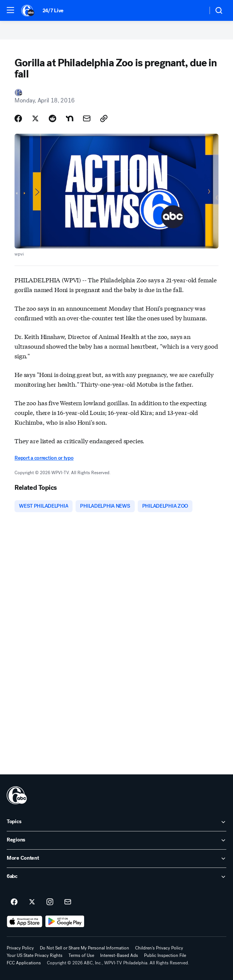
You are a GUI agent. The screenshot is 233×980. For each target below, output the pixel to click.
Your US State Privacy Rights (35, 955)
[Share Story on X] (35, 118)
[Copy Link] (104, 118)
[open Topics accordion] (116, 822)
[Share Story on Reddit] (52, 118)
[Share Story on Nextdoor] (70, 118)
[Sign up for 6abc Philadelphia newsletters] (68, 902)
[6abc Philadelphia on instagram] (50, 902)
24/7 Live (53, 11)
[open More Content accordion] (116, 859)
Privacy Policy (20, 948)
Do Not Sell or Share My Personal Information (84, 948)
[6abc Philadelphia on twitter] (32, 902)
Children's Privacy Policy (159, 948)
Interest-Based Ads (119, 955)
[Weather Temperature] (196, 10)
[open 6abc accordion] (116, 877)
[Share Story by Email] (87, 118)
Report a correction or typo (44, 458)
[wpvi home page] (17, 795)
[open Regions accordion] (116, 840)
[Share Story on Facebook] (18, 118)
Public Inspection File (165, 955)
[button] (10, 10)
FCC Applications (24, 963)
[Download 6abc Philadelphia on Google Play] (65, 922)
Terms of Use (81, 955)
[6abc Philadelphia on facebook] (14, 902)
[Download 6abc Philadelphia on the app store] (25, 922)
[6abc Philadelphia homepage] (28, 10)
